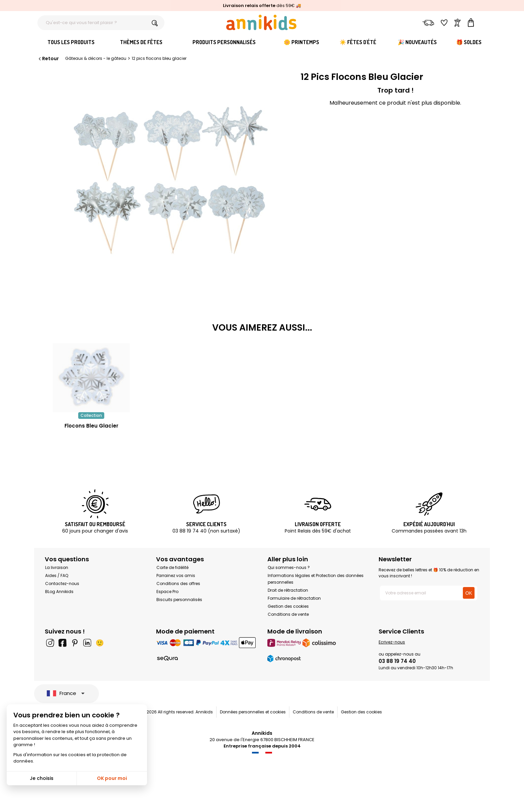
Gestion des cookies (288, 606)
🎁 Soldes (469, 42)
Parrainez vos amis (176, 575)
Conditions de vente (288, 614)
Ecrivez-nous (392, 642)
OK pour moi (112, 778)
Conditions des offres (178, 584)
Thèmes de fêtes (141, 42)
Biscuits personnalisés (179, 600)
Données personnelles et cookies (253, 712)
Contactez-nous (62, 584)
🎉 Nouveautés (417, 42)
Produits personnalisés (224, 42)
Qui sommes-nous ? (289, 567)
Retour (48, 59)
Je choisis (42, 778)
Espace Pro (167, 592)
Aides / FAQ (57, 575)
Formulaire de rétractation (294, 598)
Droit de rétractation (288, 590)
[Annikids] (261, 22)
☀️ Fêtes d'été (358, 42)
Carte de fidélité (172, 567)
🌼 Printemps (301, 42)
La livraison (57, 567)
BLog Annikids (59, 592)
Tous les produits (71, 42)
